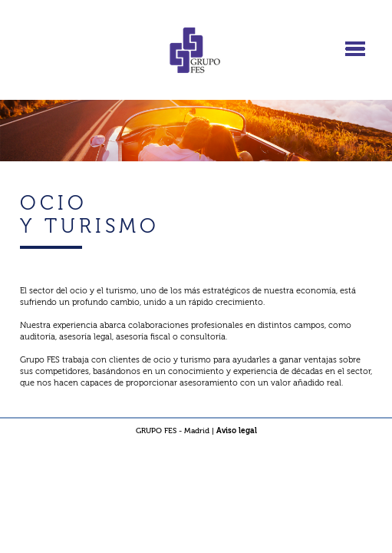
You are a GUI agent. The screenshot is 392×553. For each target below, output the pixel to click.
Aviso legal (237, 431)
